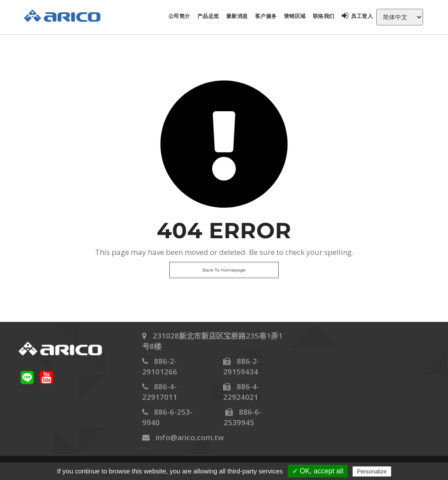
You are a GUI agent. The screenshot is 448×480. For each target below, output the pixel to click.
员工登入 (357, 16)
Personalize (372, 471)
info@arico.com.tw (190, 437)
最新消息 (237, 16)
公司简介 (179, 16)
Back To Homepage (224, 270)
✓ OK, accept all (318, 471)
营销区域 (295, 16)
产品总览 (208, 16)
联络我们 (324, 16)
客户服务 (266, 16)
